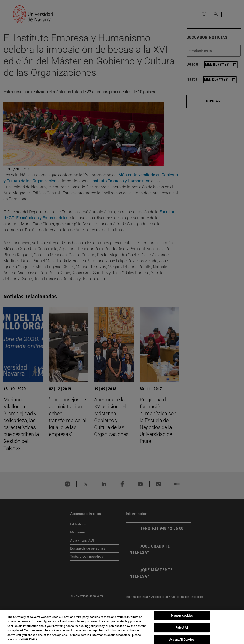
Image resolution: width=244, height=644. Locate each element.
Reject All (182, 627)
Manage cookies (182, 616)
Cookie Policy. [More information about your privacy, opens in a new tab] (28, 639)
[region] (122, 627)
